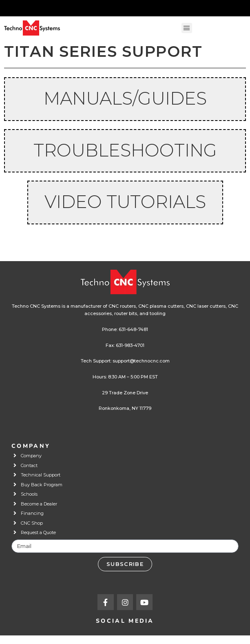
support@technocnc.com (141, 361)
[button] (187, 28)
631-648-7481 (133, 329)
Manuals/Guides (125, 98)
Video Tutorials (125, 202)
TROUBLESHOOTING (125, 150)
